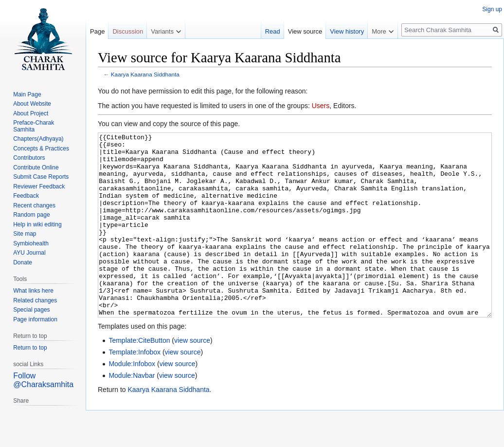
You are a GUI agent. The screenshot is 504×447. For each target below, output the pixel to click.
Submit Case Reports (41, 177)
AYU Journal (29, 253)
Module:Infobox (132, 400)
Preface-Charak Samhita (34, 126)
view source (192, 377)
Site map (25, 234)
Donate (23, 262)
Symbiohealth (31, 243)
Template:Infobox (135, 389)
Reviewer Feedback (39, 186)
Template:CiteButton (139, 377)
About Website (32, 104)
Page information (35, 319)
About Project (31, 113)
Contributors (29, 158)
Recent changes (34, 205)
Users (321, 106)
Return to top (30, 348)
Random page (31, 215)
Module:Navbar (132, 412)
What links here (33, 291)
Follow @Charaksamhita (43, 380)
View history (347, 31)
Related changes (35, 300)
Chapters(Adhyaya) (38, 139)
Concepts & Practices (41, 149)
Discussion (128, 31)
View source (305, 31)
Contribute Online (36, 168)
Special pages (31, 310)
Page (97, 31)
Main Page (27, 94)
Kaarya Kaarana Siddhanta (145, 74)
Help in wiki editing (37, 224)
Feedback (26, 196)
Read (273, 31)
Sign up (492, 9)
